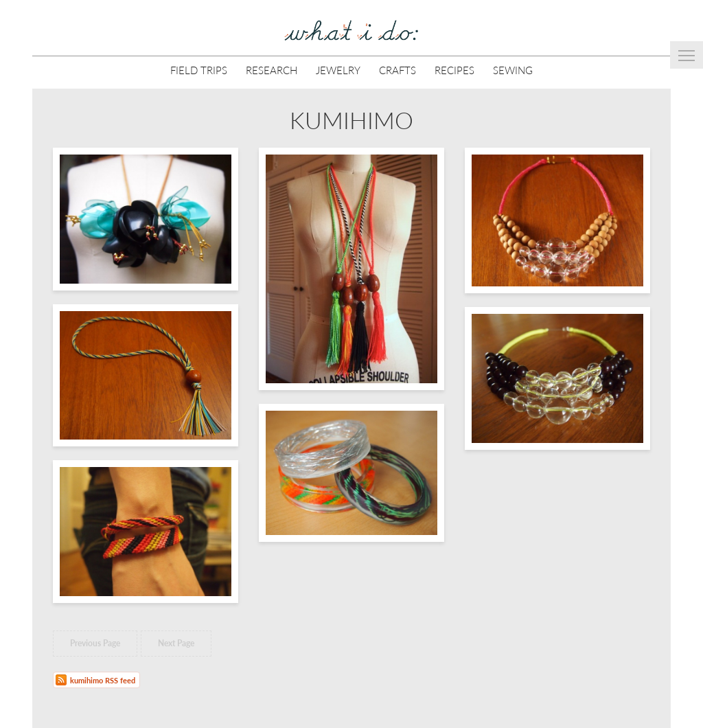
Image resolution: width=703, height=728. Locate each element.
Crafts (397, 70)
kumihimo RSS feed (103, 680)
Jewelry (338, 70)
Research (272, 70)
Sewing (513, 70)
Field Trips (199, 70)
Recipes (454, 70)
